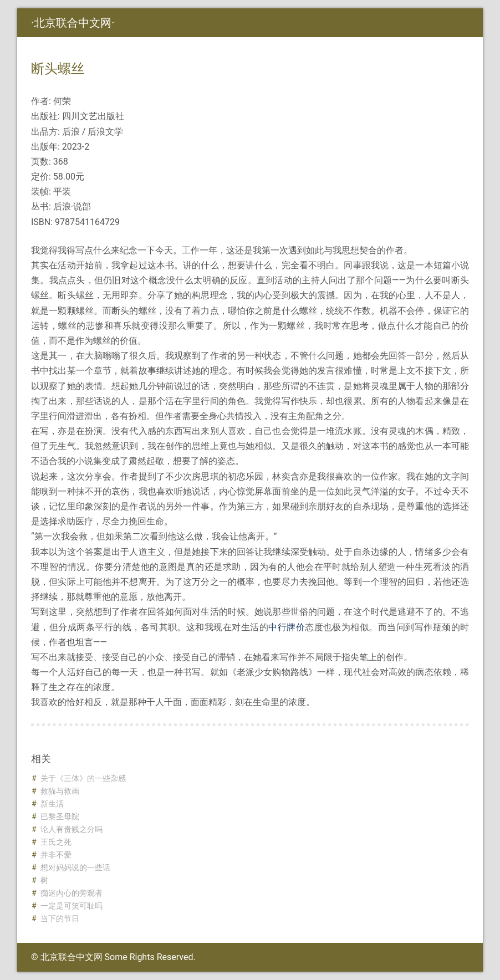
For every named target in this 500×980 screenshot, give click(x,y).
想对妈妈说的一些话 (75, 867)
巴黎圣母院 (60, 816)
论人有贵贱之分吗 (72, 829)
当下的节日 (60, 918)
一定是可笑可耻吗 (72, 906)
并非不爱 (56, 855)
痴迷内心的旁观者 (72, 893)
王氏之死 (56, 842)
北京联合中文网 (73, 23)
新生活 (52, 804)
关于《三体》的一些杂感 (83, 778)
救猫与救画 (60, 791)
